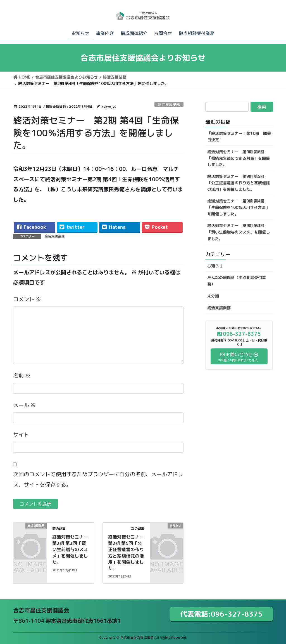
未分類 (213, 296)
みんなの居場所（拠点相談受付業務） (237, 281)
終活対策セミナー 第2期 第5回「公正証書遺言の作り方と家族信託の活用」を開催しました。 (128, 553)
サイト (21, 434)
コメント (27, 299)
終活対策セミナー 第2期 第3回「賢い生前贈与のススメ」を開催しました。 (72, 549)
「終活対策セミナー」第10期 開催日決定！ (239, 136)
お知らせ (215, 266)
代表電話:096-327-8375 (221, 614)
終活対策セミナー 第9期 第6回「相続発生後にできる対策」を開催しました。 (239, 158)
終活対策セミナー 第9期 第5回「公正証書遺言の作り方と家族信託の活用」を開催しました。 (239, 183)
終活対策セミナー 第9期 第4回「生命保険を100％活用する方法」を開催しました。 (238, 207)
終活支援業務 (169, 105)
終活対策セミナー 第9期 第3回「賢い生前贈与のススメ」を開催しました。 (239, 232)
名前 (22, 375)
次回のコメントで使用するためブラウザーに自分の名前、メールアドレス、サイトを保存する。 (98, 479)
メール (24, 405)
